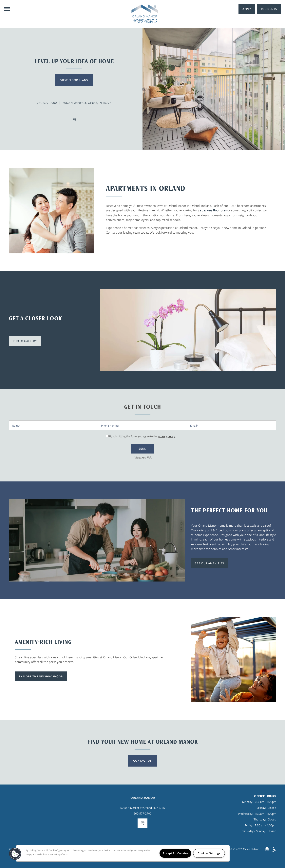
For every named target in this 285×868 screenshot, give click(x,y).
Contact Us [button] (142, 761)
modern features (203, 544)
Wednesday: (246, 814)
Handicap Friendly (274, 851)
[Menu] (7, 9)
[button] (269, 9)
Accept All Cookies (175, 853)
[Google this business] (74, 120)
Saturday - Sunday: (254, 831)
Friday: (249, 825)
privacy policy (167, 436)
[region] (123, 853)
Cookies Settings (209, 853)
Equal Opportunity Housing (267, 851)
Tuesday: (261, 808)
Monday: (248, 802)
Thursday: (260, 819)
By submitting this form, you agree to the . (143, 436)
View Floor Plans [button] (74, 80)
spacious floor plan (213, 210)
